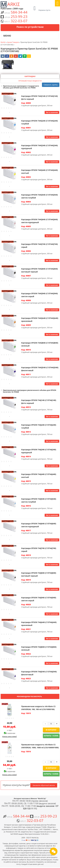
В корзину (51, 730)
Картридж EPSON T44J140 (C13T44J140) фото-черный (39, 402)
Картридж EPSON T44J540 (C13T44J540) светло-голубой (39, 500)
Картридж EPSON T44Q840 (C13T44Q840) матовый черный (40, 270)
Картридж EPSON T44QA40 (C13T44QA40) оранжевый (40, 320)
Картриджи (30, 76)
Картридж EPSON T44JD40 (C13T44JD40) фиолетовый (39, 673)
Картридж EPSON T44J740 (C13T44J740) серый (39, 550)
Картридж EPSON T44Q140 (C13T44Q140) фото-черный (40, 98)
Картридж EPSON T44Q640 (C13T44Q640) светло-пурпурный (40, 221)
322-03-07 (14, 21)
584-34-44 (14, 12)
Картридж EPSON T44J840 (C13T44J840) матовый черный (39, 574)
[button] (30, 87)
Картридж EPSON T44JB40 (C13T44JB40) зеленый (39, 648)
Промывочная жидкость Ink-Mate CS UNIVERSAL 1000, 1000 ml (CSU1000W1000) (40, 746)
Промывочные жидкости (30, 81)
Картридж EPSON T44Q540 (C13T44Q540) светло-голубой (40, 196)
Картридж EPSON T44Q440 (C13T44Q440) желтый (40, 172)
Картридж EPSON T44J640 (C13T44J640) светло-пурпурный (39, 525)
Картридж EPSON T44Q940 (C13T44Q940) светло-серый (40, 295)
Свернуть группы (51, 85)
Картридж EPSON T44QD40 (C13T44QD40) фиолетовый (40, 369)
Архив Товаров (13, 42)
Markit (3, 42)
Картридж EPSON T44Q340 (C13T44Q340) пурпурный (40, 147)
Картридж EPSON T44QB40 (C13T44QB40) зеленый (40, 344)
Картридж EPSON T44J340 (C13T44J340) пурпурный (39, 451)
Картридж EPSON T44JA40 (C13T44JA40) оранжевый (39, 624)
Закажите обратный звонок (44, 785)
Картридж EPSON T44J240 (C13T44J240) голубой (39, 426)
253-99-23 (14, 16)
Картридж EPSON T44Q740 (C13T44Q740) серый (40, 246)
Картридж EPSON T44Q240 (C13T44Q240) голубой (40, 122)
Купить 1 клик (51, 736)
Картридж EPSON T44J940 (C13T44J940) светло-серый (39, 599)
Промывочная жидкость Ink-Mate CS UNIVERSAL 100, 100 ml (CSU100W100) (38, 708)
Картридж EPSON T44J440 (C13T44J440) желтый (39, 476)
